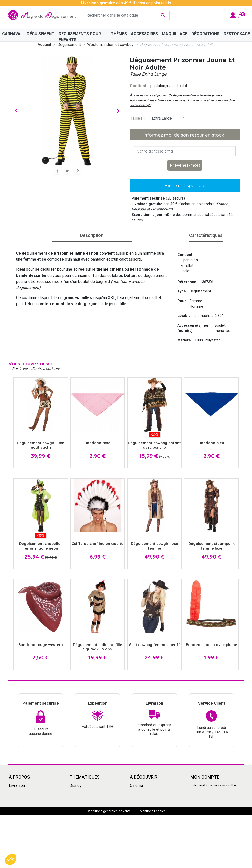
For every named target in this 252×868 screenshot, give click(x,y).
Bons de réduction (206, 810)
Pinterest (77, 171)
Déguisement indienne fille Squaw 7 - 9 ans (97, 647)
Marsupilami (80, 840)
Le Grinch (78, 834)
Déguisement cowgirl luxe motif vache (40, 445)
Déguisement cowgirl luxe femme (155, 546)
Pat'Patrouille (142, 803)
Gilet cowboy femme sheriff (154, 645)
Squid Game (80, 816)
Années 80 (79, 803)
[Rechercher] (126, 15)
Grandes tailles (83, 797)
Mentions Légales (153, 864)
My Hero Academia (147, 822)
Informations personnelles (214, 785)
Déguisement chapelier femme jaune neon (40, 546)
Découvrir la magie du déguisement (28, 813)
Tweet (67, 171)
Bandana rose (97, 443)
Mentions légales (24, 791)
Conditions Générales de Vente (31, 800)
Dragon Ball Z (142, 816)
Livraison (17, 785)
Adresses (199, 803)
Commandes (202, 791)
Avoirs (196, 797)
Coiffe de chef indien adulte (97, 544)
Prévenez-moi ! (185, 165)
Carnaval (77, 810)
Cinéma (136, 785)
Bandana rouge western (41, 645)
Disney (76, 785)
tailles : (137, 118)
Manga (75, 791)
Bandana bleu (211, 443)
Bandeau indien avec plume (212, 645)
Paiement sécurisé (25, 822)
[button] (11, 859)
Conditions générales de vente (109, 864)
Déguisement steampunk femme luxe (212, 546)
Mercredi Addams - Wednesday (86, 825)
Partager (57, 171)
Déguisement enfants (149, 810)
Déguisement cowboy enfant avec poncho (154, 445)
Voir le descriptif (141, 105)
